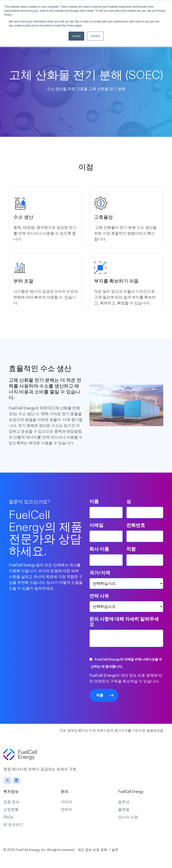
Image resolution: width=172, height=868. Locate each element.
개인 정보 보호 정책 (92, 850)
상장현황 (11, 810)
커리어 (66, 802)
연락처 (66, 810)
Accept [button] (76, 36)
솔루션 (124, 802)
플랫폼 (124, 810)
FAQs (8, 817)
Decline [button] (95, 36)
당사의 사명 (128, 817)
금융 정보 (11, 802)
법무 (115, 850)
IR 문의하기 (13, 825)
